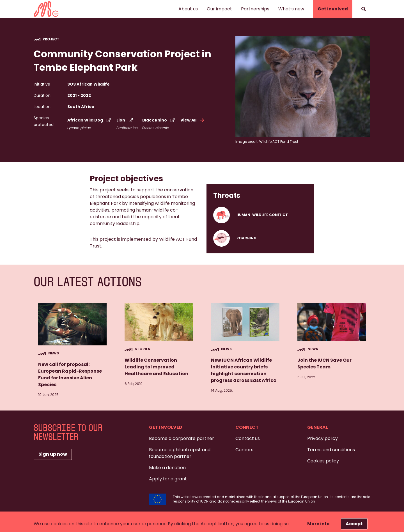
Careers (244, 450)
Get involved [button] (333, 9)
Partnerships (255, 9)
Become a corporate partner (182, 438)
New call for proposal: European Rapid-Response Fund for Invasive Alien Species (70, 374)
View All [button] (193, 120)
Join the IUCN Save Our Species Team (324, 364)
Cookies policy (323, 461)
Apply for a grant (168, 479)
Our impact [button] (219, 9)
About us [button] (188, 9)
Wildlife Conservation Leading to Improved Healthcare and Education (156, 367)
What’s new (291, 9)
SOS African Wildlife (89, 84)
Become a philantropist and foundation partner (180, 453)
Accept (354, 524)
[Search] (364, 9)
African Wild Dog (90, 120)
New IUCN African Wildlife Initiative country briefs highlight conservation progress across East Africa (244, 370)
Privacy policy (322, 438)
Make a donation (167, 468)
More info (318, 524)
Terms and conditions (331, 450)
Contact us (248, 438)
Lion (125, 120)
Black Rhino (159, 120)
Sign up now (53, 454)
